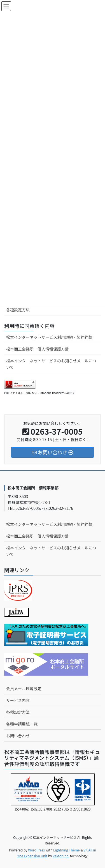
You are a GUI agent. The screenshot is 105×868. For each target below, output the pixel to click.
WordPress (36, 850)
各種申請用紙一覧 (22, 724)
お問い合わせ (18, 736)
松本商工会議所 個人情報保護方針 (38, 349)
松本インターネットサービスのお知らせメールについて (51, 364)
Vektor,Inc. (61, 856)
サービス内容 (18, 700)
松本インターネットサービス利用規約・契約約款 (49, 337)
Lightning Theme (66, 850)
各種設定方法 (18, 310)
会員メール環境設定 (24, 689)
